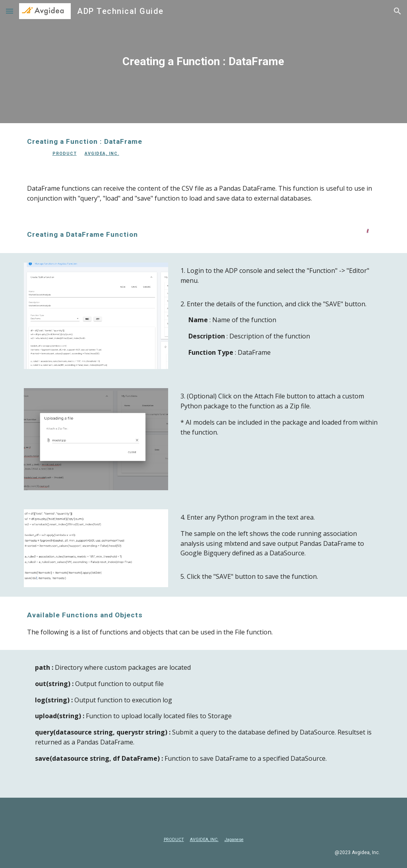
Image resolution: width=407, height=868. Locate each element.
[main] (203, 62)
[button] (10, 11)
